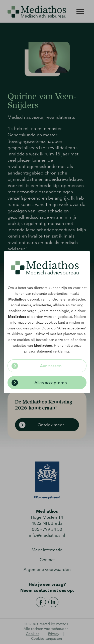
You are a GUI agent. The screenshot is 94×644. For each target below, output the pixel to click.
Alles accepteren (51, 383)
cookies (15, 311)
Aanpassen (51, 366)
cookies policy (28, 328)
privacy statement (38, 351)
